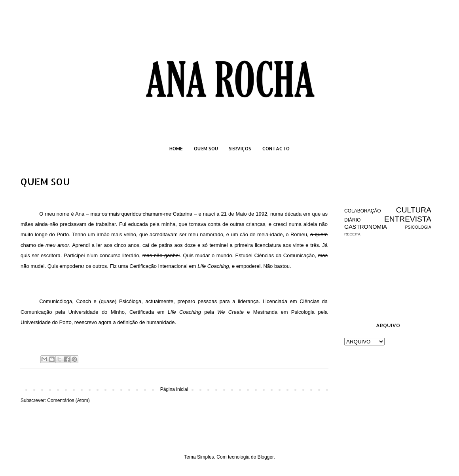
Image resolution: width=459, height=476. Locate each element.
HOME (176, 149)
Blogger (266, 457)
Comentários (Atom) (68, 400)
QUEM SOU (206, 149)
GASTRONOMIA (366, 227)
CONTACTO (276, 149)
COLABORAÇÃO (363, 211)
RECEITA (352, 234)
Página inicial (174, 389)
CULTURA (414, 210)
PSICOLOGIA (418, 227)
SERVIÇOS (240, 149)
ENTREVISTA (408, 219)
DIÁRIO (352, 220)
